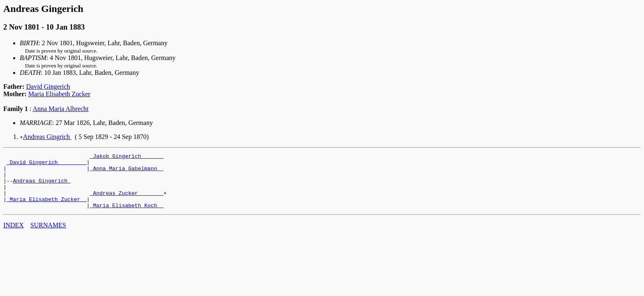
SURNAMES (48, 236)
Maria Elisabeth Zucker (59, 94)
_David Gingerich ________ (47, 164)
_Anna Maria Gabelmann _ (127, 172)
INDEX (14, 236)
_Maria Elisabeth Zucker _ (47, 209)
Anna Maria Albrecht (61, 109)
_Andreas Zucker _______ (127, 201)
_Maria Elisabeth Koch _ (127, 216)
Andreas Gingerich (41, 187)
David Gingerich (48, 87)
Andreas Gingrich (47, 137)
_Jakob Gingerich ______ (127, 157)
